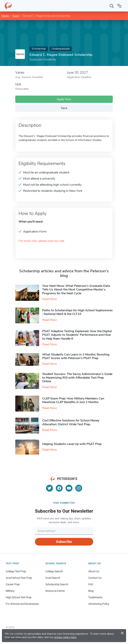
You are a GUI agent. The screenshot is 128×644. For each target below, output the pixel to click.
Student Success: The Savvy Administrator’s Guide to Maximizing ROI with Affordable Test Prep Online (77, 378)
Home (5, 16)
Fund (16, 16)
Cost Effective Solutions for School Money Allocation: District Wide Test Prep (71, 422)
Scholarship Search (57, 584)
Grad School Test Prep (19, 578)
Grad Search (53, 578)
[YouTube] (69, 488)
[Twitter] (49, 488)
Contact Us (95, 578)
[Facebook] (59, 488)
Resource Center (55, 591)
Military (10, 591)
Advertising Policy (99, 604)
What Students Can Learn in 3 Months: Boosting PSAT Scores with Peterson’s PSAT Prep (76, 356)
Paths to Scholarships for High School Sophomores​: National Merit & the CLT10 (77, 312)
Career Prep (13, 584)
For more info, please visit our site (41, 241)
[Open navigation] (119, 6)
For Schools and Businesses (22, 604)
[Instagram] (79, 488)
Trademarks (95, 597)
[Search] (112, 6)
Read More (49, 299)
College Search (54, 571)
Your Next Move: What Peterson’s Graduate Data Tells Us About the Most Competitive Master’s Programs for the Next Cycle (76, 289)
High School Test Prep (19, 597)
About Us (94, 571)
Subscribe (64, 542)
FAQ (91, 584)
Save (64, 108)
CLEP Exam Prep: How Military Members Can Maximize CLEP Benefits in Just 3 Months (73, 400)
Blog (91, 591)
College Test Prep (16, 571)
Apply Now (64, 99)
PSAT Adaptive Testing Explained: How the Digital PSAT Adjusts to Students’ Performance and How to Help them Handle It (77, 335)
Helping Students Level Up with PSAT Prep (72, 444)
